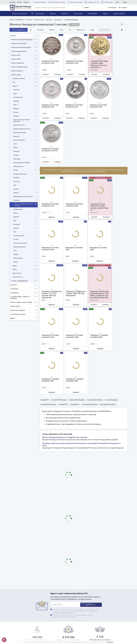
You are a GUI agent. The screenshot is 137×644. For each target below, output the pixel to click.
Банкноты (65, 16)
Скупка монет (45, 609)
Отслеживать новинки (118, 27)
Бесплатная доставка (75, 2)
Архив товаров (46, 603)
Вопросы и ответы (47, 581)
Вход (124, 2)
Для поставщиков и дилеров (50, 613)
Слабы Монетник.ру (47, 576)
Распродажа (38, 16)
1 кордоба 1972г (63, 318)
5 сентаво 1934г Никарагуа (59, 314)
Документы (45, 635)
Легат (110, 591)
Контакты (44, 590)
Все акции (44, 606)
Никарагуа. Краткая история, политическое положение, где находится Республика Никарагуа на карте (81, 364)
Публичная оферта (47, 619)
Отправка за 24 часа (92, 2)
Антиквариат (93, 16)
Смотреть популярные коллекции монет (116, 610)
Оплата (19, 2)
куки (38, 642)
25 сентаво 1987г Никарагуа (77, 314)
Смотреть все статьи (116, 605)
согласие (80, 528)
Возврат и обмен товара (49, 601)
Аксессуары (78, 16)
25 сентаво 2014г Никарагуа (89, 318)
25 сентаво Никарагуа (111, 314)
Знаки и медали (119, 16)
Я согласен (110, 642)
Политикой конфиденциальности (64, 532)
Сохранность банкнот (115, 584)
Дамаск (111, 602)
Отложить (45, 77)
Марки (105, 16)
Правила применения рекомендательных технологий (59, 632)
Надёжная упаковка (39, 2)
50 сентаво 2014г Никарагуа (108, 318)
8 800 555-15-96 (87, 575)
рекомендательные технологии (78, 642)
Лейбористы (112, 594)
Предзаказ (50, 176)
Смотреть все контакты (87, 581)
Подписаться (91, 524)
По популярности (19, 33)
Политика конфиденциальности (51, 625)
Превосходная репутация (49, 598)
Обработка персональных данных (52, 617)
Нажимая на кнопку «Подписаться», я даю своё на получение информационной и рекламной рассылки (73, 535)
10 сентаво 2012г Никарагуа (48, 318)
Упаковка (44, 592)
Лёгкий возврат (107, 2)
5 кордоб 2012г (45, 314)
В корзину (56, 77)
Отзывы (26, 2)
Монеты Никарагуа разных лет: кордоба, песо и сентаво (65, 357)
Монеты (53, 16)
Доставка (13, 2)
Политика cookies (47, 622)
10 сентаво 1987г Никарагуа (95, 314)
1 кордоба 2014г (75, 318)
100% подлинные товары (56, 2)
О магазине (45, 579)
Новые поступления (20, 16)
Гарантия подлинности (49, 595)
